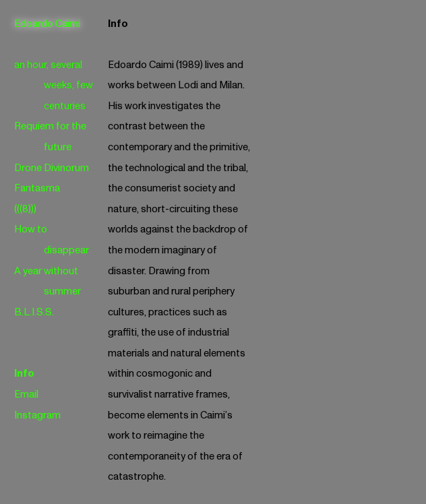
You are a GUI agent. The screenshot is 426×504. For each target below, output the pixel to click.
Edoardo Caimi (47, 24)
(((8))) (25, 209)
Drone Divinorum (52, 168)
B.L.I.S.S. (34, 312)
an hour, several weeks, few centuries (54, 86)
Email (26, 395)
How (25, 229)
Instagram (37, 415)
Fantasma (37, 188)
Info (24, 374)
